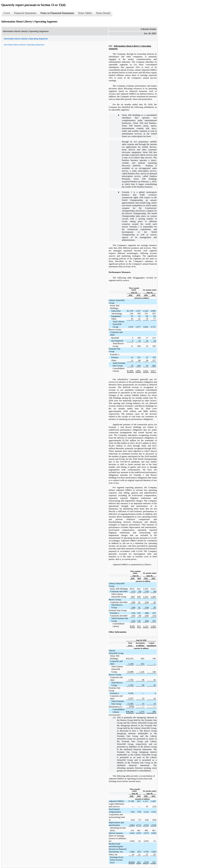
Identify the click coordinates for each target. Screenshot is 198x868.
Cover (7, 13)
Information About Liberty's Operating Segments (24, 45)
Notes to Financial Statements (57, 13)
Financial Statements (25, 13)
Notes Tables (85, 13)
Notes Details (103, 13)
